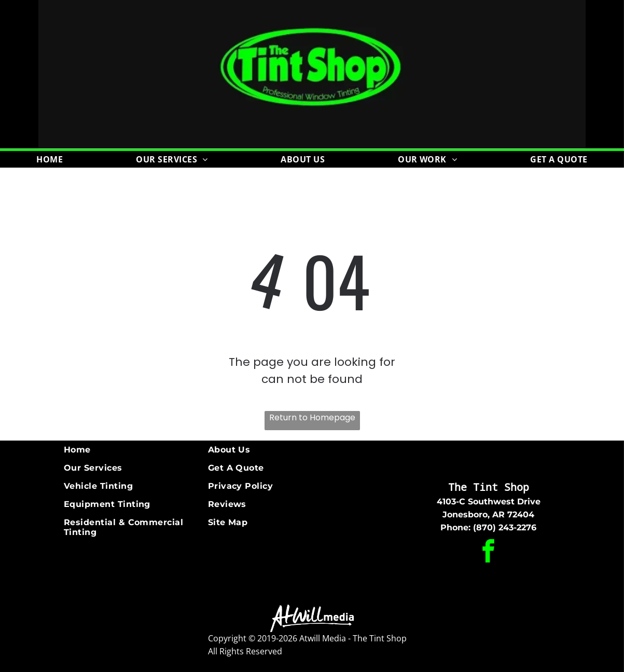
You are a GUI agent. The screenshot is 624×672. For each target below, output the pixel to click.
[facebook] (489, 553)
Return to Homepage (312, 417)
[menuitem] (50, 159)
